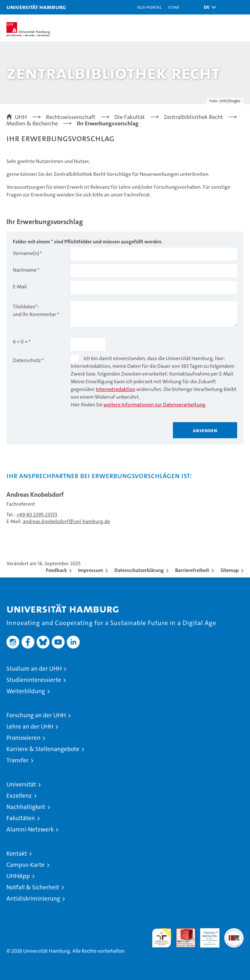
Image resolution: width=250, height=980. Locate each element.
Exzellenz (19, 796)
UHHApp (18, 876)
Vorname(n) (26, 253)
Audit (182, 932)
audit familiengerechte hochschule (162, 938)
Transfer (18, 760)
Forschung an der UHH (36, 715)
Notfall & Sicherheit (33, 887)
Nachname (25, 270)
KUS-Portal (149, 7)
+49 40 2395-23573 (37, 515)
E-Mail (20, 287)
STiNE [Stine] (174, 7)
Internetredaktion (116, 389)
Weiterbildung (26, 691)
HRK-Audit (206, 935)
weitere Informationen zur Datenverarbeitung (154, 405)
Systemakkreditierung (234, 932)
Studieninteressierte (34, 680)
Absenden (205, 430)
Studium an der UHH (34, 669)
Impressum (91, 570)
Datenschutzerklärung (139, 570)
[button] (208, 7)
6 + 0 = (20, 342)
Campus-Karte (26, 865)
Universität (21, 784)
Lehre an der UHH (30, 726)
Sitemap (230, 570)
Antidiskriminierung (33, 898)
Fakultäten (21, 818)
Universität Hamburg (36, 7)
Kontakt (17, 853)
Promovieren (23, 738)
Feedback (56, 570)
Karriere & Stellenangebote (43, 749)
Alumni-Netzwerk (30, 829)
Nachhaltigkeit (26, 807)
